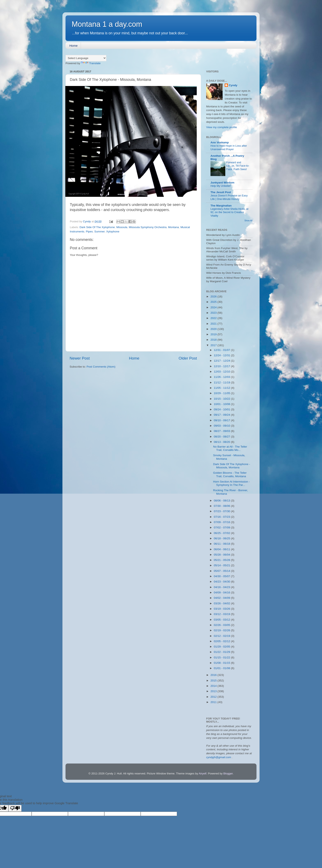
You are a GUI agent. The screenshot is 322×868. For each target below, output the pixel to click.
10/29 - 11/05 (222, 393)
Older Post (188, 358)
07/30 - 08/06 (222, 506)
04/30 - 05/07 (222, 576)
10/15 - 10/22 (222, 399)
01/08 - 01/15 (222, 663)
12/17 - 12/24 (222, 361)
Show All (248, 221)
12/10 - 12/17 (222, 366)
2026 (214, 296)
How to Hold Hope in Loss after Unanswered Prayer (229, 147)
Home (74, 46)
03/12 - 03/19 (222, 614)
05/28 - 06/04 (222, 555)
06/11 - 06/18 (222, 544)
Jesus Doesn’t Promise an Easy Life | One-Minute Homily (229, 197)
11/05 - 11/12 (222, 388)
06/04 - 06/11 (222, 549)
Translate (91, 63)
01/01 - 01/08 (222, 668)
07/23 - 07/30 (222, 511)
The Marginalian (221, 206)
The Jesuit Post (221, 192)
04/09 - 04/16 (222, 592)
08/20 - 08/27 (222, 437)
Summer (99, 232)
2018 (214, 340)
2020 (214, 329)
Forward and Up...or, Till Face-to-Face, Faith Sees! (238, 166)
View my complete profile (222, 127)
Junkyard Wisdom (222, 183)
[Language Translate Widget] (86, 58)
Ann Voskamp (220, 142)
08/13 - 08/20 (222, 442)
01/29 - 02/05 (222, 647)
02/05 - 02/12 (222, 641)
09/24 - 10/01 (222, 409)
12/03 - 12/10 (222, 372)
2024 (214, 307)
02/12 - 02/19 (222, 636)
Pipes (89, 232)
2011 (214, 702)
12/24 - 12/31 (222, 355)
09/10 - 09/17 (222, 420)
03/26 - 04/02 (222, 603)
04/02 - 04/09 (222, 598)
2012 (214, 697)
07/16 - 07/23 (222, 517)
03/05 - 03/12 (222, 620)
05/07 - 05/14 (222, 571)
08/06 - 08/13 (222, 501)
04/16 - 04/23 (222, 587)
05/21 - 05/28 (222, 560)
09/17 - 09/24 (222, 415)
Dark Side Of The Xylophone (97, 227)
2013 (214, 691)
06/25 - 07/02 (222, 533)
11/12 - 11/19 (222, 382)
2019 (214, 334)
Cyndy (233, 85)
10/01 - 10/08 (222, 404)
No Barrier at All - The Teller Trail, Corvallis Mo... (230, 448)
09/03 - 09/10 (222, 426)
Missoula (122, 227)
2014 (214, 686)
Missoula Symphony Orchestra (148, 227)
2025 (214, 302)
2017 (214, 345)
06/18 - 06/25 (222, 538)
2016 (214, 675)
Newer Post (80, 358)
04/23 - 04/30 (222, 582)
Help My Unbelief (221, 186)
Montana (174, 227)
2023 (214, 313)
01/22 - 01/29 (222, 652)
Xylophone (113, 232)
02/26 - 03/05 (222, 625)
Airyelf (202, 773)
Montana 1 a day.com (107, 24)
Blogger (228, 773)
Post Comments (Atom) (101, 367)
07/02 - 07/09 (222, 527)
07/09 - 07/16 (222, 522)
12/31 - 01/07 (222, 350)
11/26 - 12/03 (222, 377)
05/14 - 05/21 (222, 565)
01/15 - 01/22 (222, 657)
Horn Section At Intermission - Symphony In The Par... (232, 483)
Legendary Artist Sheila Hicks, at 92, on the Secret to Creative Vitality (229, 212)
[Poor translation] (15, 808)
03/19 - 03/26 (222, 609)
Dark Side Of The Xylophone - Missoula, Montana (232, 466)
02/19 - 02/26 (222, 630)
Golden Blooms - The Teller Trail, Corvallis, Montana (230, 474)
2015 (214, 681)
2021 (214, 324)
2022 (214, 318)
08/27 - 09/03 (222, 431)
